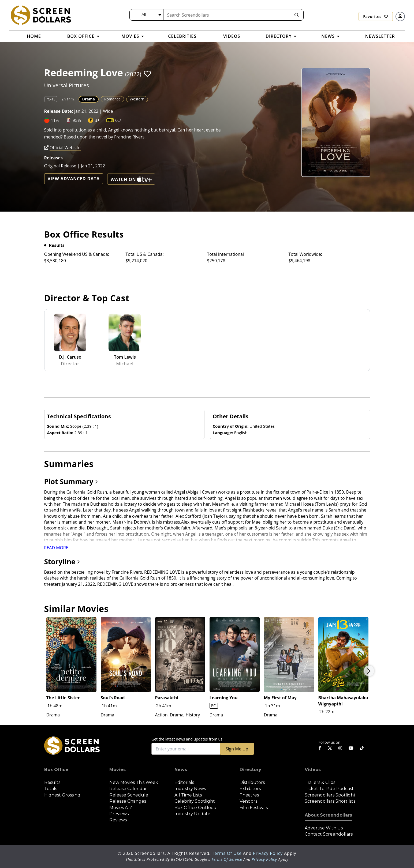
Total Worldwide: (305, 254)
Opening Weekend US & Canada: (77, 254)
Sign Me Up (237, 749)
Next (369, 671)
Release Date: (59, 111)
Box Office (56, 770)
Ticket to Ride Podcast (329, 789)
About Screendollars (328, 815)
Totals (51, 789)
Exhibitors (250, 789)
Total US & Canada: (145, 254)
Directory (250, 770)
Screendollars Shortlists (330, 801)
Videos (313, 770)
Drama (89, 99)
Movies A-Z (121, 808)
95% (77, 120)
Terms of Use (227, 853)
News (181, 770)
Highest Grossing (62, 795)
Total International (226, 254)
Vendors (248, 801)
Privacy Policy (268, 853)
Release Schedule (129, 795)
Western (137, 99)
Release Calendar (128, 789)
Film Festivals (254, 808)
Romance (112, 99)
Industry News (190, 789)
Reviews (118, 820)
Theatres (249, 795)
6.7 (118, 120)
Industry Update (192, 814)
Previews (119, 814)
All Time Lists (188, 795)
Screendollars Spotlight (330, 795)
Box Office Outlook (195, 808)
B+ (97, 120)
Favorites (375, 16)
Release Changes (128, 801)
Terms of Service (227, 859)
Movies (118, 770)
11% (55, 120)
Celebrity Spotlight (195, 801)
